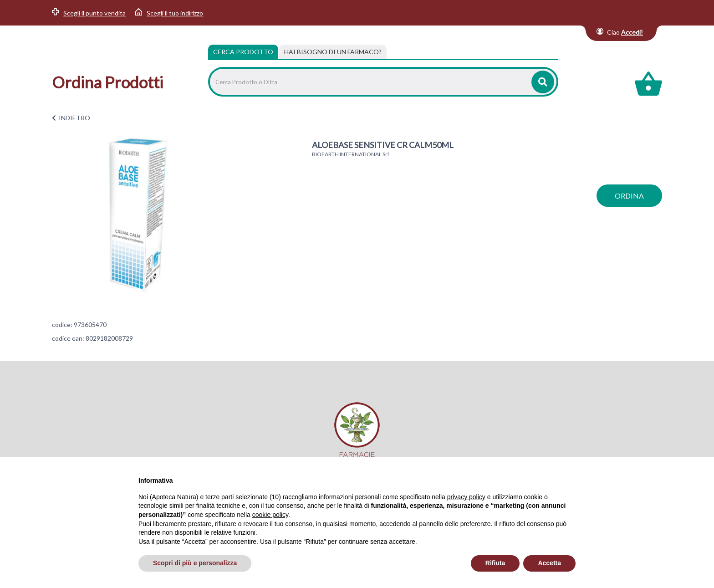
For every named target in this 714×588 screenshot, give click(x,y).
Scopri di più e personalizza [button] (195, 563)
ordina (629, 196)
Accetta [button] (549, 563)
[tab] (333, 52)
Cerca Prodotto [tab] (243, 52)
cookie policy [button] (270, 515)
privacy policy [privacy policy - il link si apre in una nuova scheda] (466, 497)
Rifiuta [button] (495, 563)
